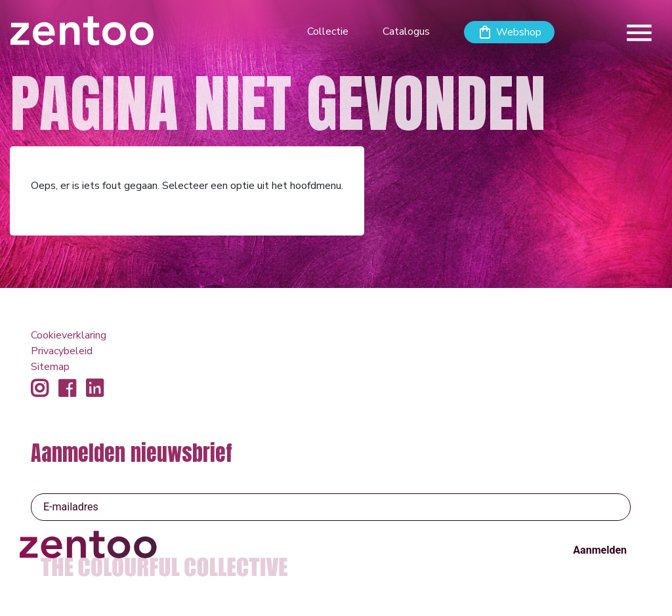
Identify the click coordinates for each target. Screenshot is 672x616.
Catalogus (406, 31)
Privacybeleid (62, 351)
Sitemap (50, 367)
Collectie (328, 31)
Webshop (519, 32)
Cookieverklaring (69, 335)
